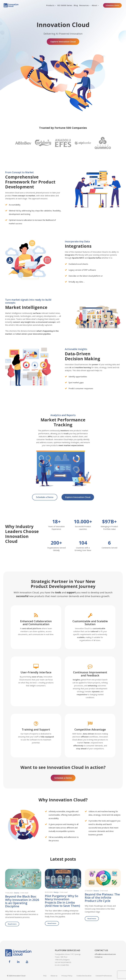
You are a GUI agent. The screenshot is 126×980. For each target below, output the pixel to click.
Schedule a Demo (112, 5)
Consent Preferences (104, 976)
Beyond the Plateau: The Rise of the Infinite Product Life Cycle (102, 898)
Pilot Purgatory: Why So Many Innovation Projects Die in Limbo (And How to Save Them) (62, 901)
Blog (76, 5)
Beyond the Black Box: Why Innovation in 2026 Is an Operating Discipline (22, 901)
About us (54, 976)
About (94, 5)
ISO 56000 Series (65, 5)
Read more (12, 924)
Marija (56, 892)
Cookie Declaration (84, 976)
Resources (84, 5)
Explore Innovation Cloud (63, 42)
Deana (17, 893)
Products (50, 5)
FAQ (45, 976)
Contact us (99, 957)
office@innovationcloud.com (105, 954)
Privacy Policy (67, 976)
